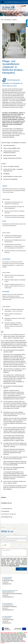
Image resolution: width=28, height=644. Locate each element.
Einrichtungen (8, 20)
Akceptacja (20, 633)
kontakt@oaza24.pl (7, 584)
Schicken (21, 569)
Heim (2, 20)
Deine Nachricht (14, 553)
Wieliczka (14, 20)
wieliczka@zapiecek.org (7, 517)
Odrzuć (25, 633)
